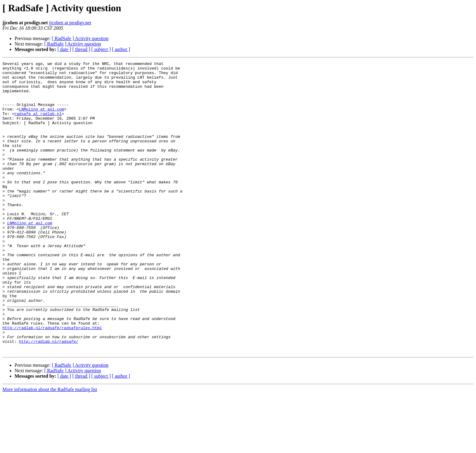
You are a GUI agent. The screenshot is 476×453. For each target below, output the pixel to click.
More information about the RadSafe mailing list (50, 448)
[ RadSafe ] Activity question (80, 38)
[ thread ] (81, 49)
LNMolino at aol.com (42, 119)
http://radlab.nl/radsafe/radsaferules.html (52, 381)
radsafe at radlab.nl (38, 124)
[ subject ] (101, 49)
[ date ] (64, 49)
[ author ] (121, 49)
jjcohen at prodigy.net (70, 23)
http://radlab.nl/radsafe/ (49, 398)
